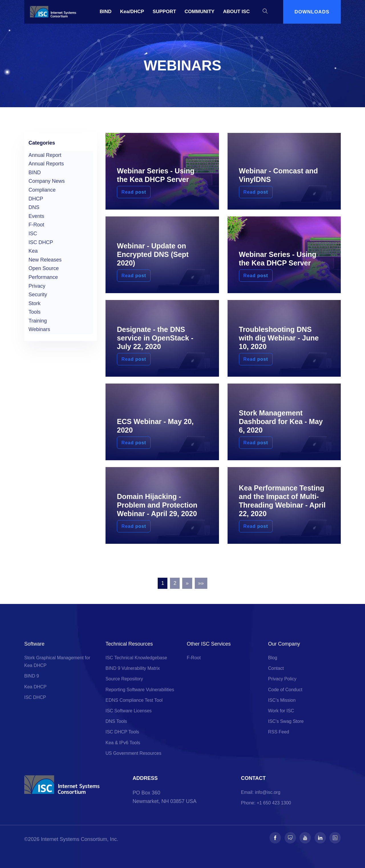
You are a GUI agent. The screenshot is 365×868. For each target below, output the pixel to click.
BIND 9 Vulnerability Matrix (133, 668)
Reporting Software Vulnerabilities (140, 690)
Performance (43, 277)
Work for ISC (281, 711)
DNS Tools (116, 721)
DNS (34, 207)
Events (36, 216)
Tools (35, 312)
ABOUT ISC (236, 12)
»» (201, 583)
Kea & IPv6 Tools (123, 743)
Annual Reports (46, 164)
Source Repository (124, 679)
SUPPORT (164, 12)
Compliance (42, 190)
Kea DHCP (35, 687)
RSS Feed (279, 732)
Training (38, 321)
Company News (47, 181)
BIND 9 (32, 676)
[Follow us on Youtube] (305, 838)
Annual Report (45, 155)
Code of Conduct (285, 690)
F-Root (36, 225)
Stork (35, 303)
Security (38, 295)
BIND (106, 12)
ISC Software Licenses (129, 711)
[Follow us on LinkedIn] (320, 838)
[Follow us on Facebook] (275, 838)
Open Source (44, 268)
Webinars (39, 329)
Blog (273, 658)
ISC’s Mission (282, 700)
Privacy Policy (282, 679)
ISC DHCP (41, 242)
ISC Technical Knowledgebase (136, 658)
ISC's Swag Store (286, 721)
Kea (33, 251)
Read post (133, 192)
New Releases (45, 260)
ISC (33, 234)
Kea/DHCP (132, 12)
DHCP (36, 199)
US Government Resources (133, 753)
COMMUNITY (199, 12)
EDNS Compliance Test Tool (134, 700)
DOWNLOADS (312, 12)
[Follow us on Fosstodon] (290, 838)
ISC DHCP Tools (122, 732)
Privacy (37, 286)
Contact (276, 668)
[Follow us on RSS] (335, 838)
